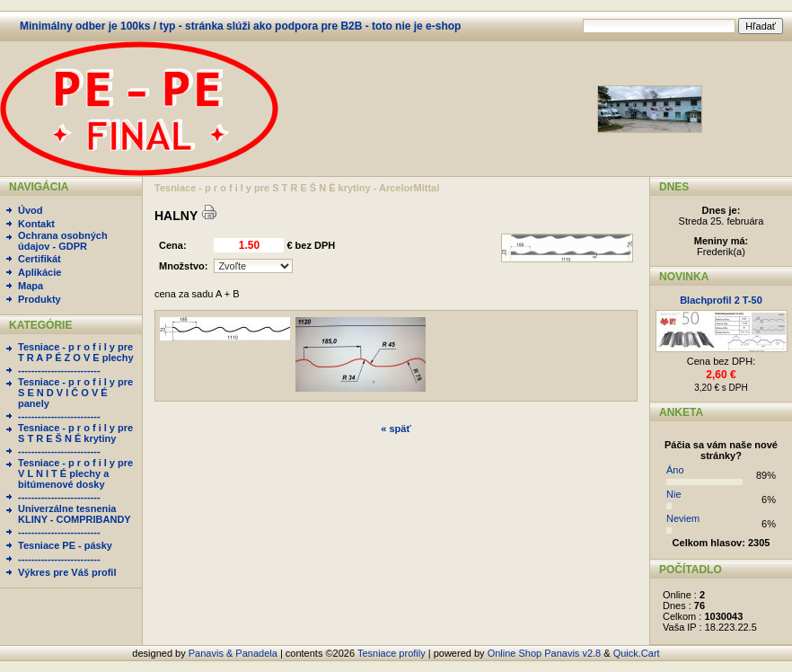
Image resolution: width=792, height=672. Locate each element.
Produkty (40, 299)
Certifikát (40, 259)
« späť (396, 429)
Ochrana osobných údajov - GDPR (63, 241)
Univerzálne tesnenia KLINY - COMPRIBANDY (75, 514)
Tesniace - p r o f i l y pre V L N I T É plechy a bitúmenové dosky (75, 473)
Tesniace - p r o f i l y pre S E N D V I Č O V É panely (75, 393)
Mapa (31, 286)
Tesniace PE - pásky (65, 545)
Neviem (683, 518)
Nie (674, 494)
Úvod (31, 210)
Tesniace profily (392, 653)
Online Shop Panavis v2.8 (545, 653)
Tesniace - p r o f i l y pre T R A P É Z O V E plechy (76, 352)
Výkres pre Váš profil (67, 572)
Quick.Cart (637, 653)
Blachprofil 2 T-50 (721, 300)
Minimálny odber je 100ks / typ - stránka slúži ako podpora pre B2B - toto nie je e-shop (240, 26)
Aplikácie (40, 272)
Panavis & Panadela (234, 653)
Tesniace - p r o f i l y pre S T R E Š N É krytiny (75, 433)
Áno (675, 470)
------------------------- (59, 370)
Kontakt (36, 224)
